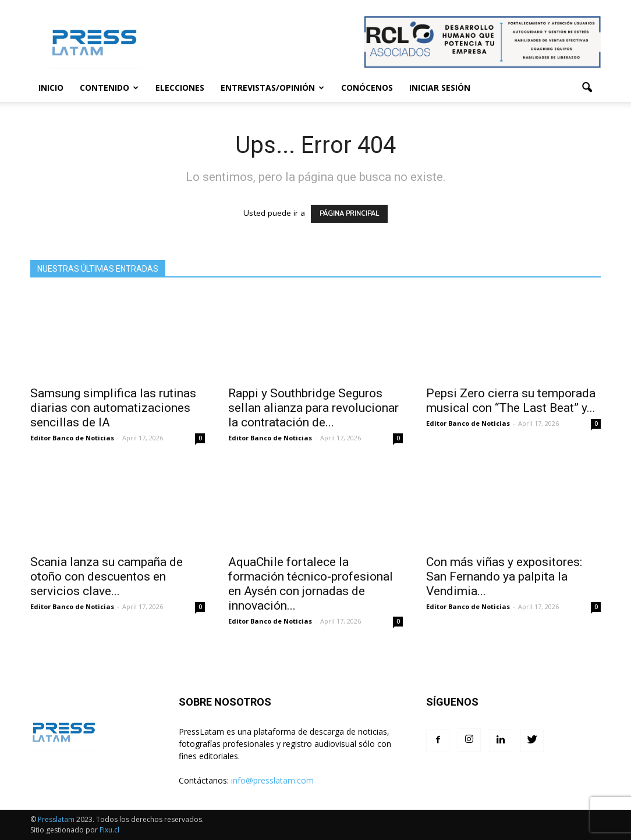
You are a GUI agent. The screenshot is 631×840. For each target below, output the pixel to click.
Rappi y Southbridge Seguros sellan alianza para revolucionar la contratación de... (313, 408)
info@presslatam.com (272, 780)
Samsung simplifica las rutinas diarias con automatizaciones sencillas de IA (113, 408)
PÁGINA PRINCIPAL (349, 214)
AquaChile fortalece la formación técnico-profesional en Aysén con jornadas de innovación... (311, 584)
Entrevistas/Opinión (272, 88)
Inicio (51, 88)
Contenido (109, 88)
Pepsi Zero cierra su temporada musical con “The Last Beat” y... (511, 401)
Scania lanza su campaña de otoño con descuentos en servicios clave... (107, 576)
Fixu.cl (109, 830)
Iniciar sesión (440, 88)
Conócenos (367, 88)
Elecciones (180, 88)
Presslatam (56, 819)
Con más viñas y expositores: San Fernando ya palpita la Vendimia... (504, 576)
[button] (587, 88)
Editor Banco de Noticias (72, 438)
